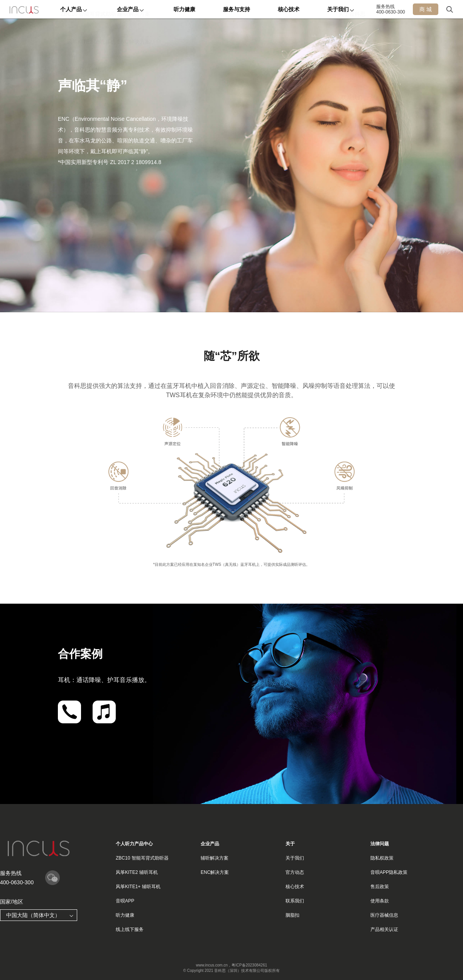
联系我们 (295, 901)
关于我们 (295, 858)
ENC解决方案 (215, 872)
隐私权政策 (382, 858)
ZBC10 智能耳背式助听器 (142, 858)
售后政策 (380, 887)
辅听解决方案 (215, 858)
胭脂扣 (292, 915)
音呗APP (125, 901)
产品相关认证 (384, 929)
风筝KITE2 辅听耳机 (137, 872)
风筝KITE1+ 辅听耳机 (138, 887)
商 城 (426, 9)
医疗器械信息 (384, 915)
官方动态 (295, 872)
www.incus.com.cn (212, 965)
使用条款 (380, 901)
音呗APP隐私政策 (389, 872)
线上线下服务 (130, 929)
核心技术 (295, 887)
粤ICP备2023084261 (249, 965)
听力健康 (125, 915)
